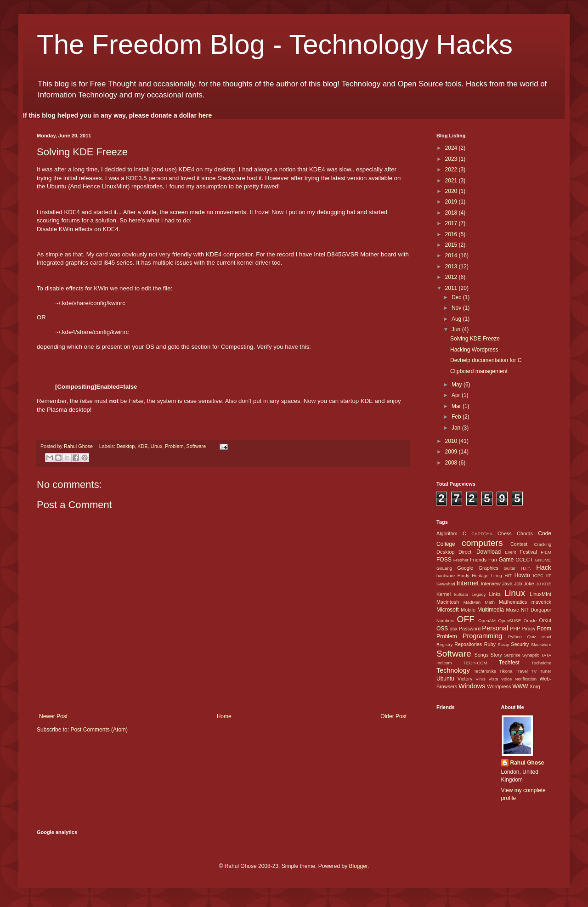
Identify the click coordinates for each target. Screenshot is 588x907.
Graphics (489, 568)
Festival (529, 552)
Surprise (512, 655)
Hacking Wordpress (474, 350)
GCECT (524, 560)
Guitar (509, 568)
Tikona (506, 671)
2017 (452, 223)
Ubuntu (445, 679)
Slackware (541, 644)
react (546, 637)
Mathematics (513, 602)
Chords (525, 533)
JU (538, 584)
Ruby (490, 644)
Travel (522, 671)
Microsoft (448, 610)
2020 (452, 191)
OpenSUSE (510, 621)
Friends (478, 560)
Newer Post (53, 716)
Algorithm (447, 533)
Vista (493, 679)
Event (511, 552)
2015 (452, 245)
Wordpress (499, 686)
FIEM (546, 552)
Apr (457, 395)
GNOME (543, 560)
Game (506, 560)
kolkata (461, 594)
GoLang (444, 568)
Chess (505, 533)
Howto (522, 575)
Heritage (480, 575)
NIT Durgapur (536, 610)
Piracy (529, 629)
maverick (541, 602)
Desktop (126, 446)
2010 (452, 441)
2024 (452, 148)
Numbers (445, 621)
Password (470, 629)
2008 (452, 463)
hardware (446, 575)
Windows (472, 686)
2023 (452, 159)
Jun (457, 329)
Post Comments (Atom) (99, 730)
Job (518, 584)
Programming (482, 636)
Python (515, 637)
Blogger (358, 866)
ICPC (538, 575)
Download (489, 552)
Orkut (545, 620)
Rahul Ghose (527, 763)
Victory (465, 679)
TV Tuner (541, 671)
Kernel (444, 594)
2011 (452, 288)
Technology (453, 670)
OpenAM (487, 621)
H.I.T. (526, 568)
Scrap (503, 644)
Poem (544, 629)
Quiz (531, 637)
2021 (452, 181)
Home (224, 716)
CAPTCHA (482, 534)
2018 (452, 213)
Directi (466, 552)
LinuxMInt (540, 594)
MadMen (472, 602)
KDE (142, 446)
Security (520, 644)
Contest (519, 544)
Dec (457, 297)
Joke (529, 584)
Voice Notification (519, 679)
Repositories (468, 644)
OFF (466, 619)
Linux (157, 446)
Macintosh (448, 602)
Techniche (541, 663)
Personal (495, 628)
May (458, 385)
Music (512, 610)
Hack (544, 567)
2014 (452, 255)
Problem (174, 446)
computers (482, 543)
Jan (457, 428)
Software (196, 446)
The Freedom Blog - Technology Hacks (275, 44)
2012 (452, 277)
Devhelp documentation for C (486, 360)
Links (495, 594)
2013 (452, 266)
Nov (457, 308)
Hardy (464, 575)
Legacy (478, 594)
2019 (452, 202)
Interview (490, 584)
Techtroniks (485, 671)
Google (465, 568)
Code (545, 533)
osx (454, 629)
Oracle (530, 621)
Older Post (393, 716)
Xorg (535, 686)
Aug (457, 319)
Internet (467, 583)
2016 (452, 234)
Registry (444, 644)
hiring (496, 575)
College (446, 544)
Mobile (468, 610)
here (205, 115)
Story (496, 655)
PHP (515, 629)
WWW (520, 686)
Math (489, 602)
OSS (442, 629)
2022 (452, 170)
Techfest (509, 663)
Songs (481, 655)
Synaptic (531, 655)
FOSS (444, 560)
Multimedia (491, 610)
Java (507, 584)
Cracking (543, 544)
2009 (452, 452)
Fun (493, 560)
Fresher (461, 560)
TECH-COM (475, 663)
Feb (457, 417)
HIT (508, 575)
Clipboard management (479, 371)
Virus (481, 679)
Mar (457, 406)
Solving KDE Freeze (475, 339)
